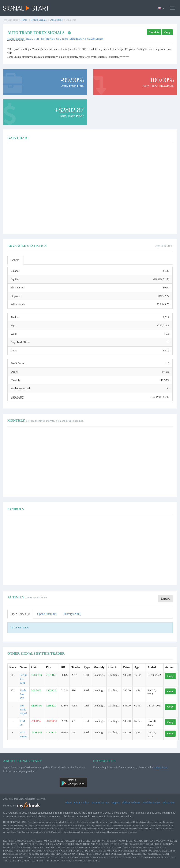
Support (115, 802)
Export (165, 599)
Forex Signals (39, 20)
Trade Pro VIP (23, 694)
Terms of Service (100, 802)
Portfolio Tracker (151, 802)
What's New (169, 802)
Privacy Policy (81, 802)
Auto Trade (57, 20)
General (15, 260)
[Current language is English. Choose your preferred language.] (161, 8)
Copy (167, 32)
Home (24, 20)
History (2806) (73, 614)
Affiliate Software (131, 802)
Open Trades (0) (20, 614)
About (68, 802)
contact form (161, 767)
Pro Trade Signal (23, 709)
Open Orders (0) (47, 614)
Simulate (154, 32)
